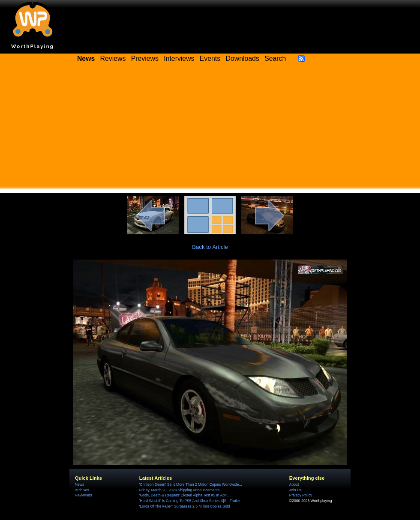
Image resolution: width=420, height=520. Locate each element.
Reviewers (84, 495)
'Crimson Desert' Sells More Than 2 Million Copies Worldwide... (191, 484)
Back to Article (210, 247)
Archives (82, 490)
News (79, 484)
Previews (145, 58)
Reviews (113, 58)
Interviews (179, 58)
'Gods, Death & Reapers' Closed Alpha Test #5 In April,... (185, 495)
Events (210, 58)
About (294, 484)
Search (275, 58)
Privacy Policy (301, 495)
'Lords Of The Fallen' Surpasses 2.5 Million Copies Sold (184, 506)
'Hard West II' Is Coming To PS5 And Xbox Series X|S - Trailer (190, 501)
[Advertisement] (210, 129)
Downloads (243, 58)
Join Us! (296, 490)
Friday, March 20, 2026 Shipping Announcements (179, 490)
